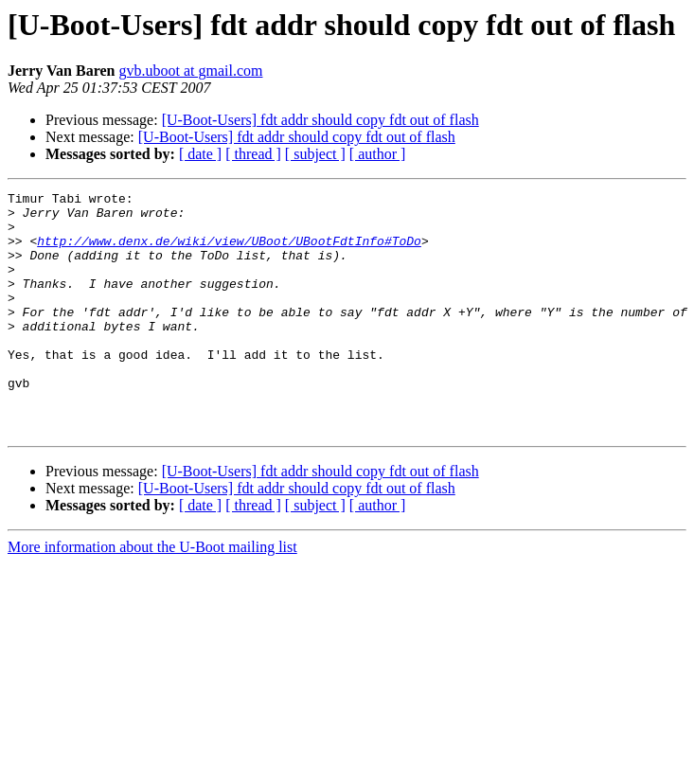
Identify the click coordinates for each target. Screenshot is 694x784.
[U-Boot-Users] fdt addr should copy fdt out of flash (320, 120)
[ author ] (378, 154)
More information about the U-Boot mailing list (152, 595)
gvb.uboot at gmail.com (190, 71)
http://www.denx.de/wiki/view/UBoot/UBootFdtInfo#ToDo (229, 252)
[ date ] (200, 154)
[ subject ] (315, 154)
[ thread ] (253, 154)
